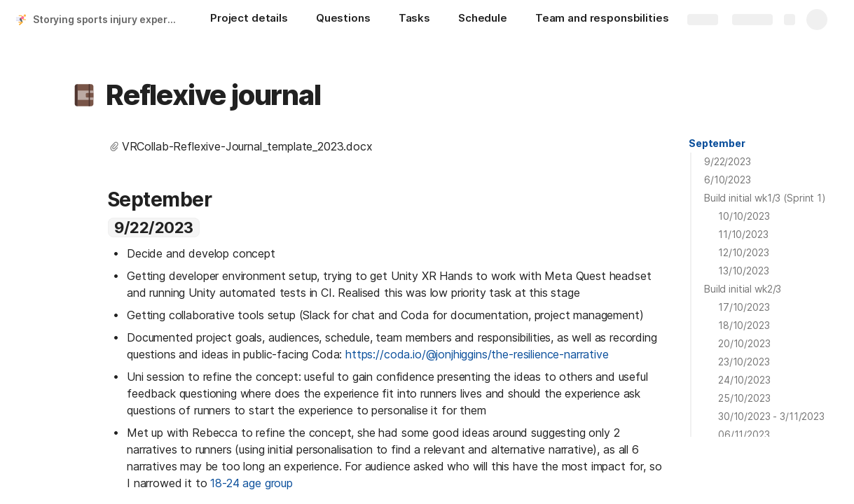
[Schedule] (483, 20)
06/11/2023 (744, 434)
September (717, 143)
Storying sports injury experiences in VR (108, 19)
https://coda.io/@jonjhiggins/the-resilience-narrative (477, 354)
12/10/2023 (744, 252)
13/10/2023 (744, 271)
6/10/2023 (728, 180)
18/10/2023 (744, 325)
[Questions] (343, 20)
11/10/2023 (743, 234)
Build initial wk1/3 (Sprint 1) (765, 198)
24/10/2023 (744, 380)
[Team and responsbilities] (602, 20)
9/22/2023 (728, 161)
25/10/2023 (744, 398)
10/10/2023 (744, 216)
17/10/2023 (744, 307)
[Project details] (249, 20)
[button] (84, 95)
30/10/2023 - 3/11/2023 (771, 416)
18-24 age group (252, 483)
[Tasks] (414, 20)
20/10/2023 (744, 343)
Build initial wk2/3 (743, 289)
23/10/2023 (744, 362)
